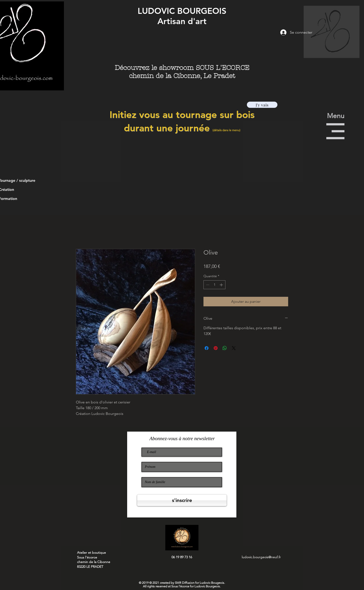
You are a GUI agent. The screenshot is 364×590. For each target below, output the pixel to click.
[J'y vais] (262, 105)
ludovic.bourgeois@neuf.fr (261, 557)
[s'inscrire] (182, 500)
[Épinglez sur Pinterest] (216, 348)
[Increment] (222, 285)
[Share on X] (234, 348)
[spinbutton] (214, 285)
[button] (332, 32)
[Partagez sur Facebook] (207, 348)
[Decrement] (207, 285)
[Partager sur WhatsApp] (225, 348)
